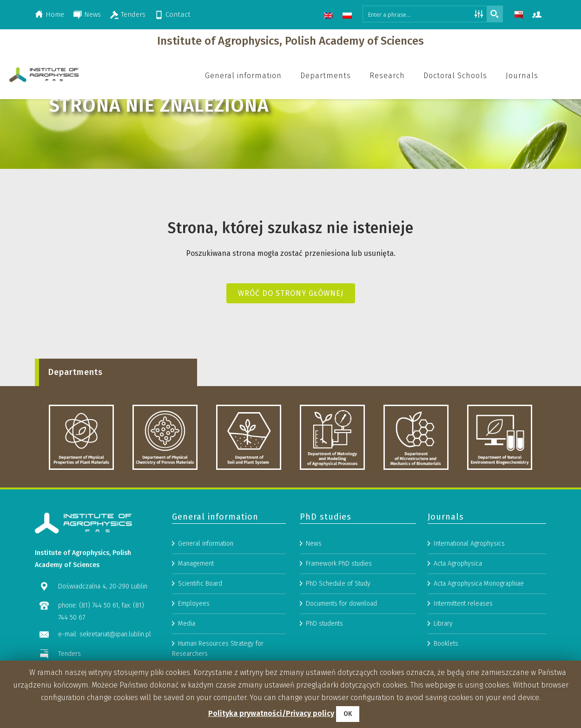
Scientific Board (200, 634)
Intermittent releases (463, 654)
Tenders (133, 14)
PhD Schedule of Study (338, 634)
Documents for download (341, 654)
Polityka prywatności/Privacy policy (271, 713)
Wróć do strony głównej (291, 293)
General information (206, 594)
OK (348, 714)
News (92, 14)
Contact (178, 14)
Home (55, 14)
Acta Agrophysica (458, 614)
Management (196, 614)
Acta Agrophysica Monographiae (479, 634)
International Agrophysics (469, 594)
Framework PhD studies (339, 614)
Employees (194, 654)
